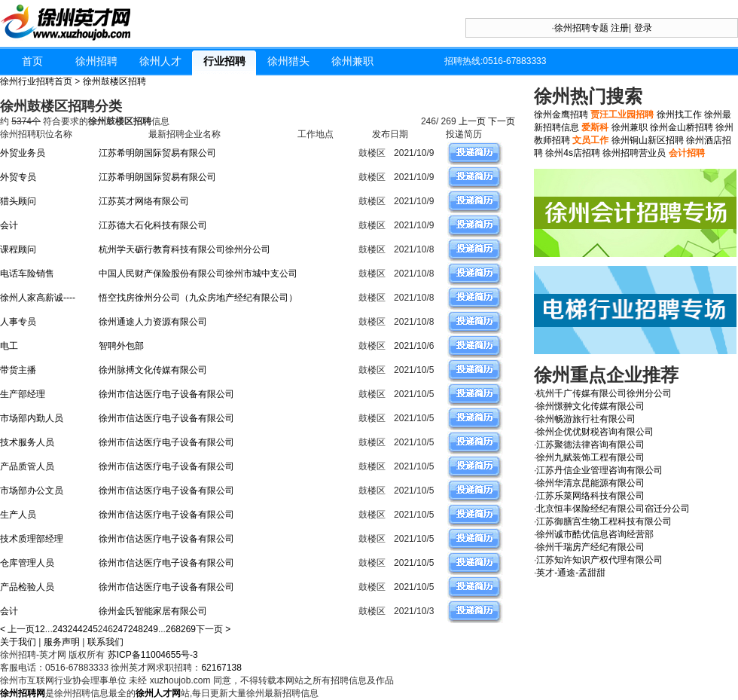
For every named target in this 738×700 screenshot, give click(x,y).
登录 (643, 28)
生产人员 (18, 515)
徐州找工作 (679, 115)
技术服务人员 (27, 442)
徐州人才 (160, 61)
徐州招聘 (96, 61)
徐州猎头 (288, 61)
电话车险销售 (27, 274)
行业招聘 (224, 61)
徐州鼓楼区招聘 (114, 81)
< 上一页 (17, 629)
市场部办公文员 (32, 491)
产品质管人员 (27, 466)
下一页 (503, 121)
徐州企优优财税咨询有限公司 (595, 432)
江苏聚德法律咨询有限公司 (590, 445)
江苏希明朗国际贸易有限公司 (157, 153)
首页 (32, 61)
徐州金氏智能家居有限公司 (153, 611)
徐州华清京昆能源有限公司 (590, 483)
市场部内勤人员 (32, 418)
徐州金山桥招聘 (682, 127)
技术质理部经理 (32, 539)
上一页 (473, 121)
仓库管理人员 (27, 563)
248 (136, 629)
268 (173, 629)
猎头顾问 (18, 201)
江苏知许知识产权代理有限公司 (599, 560)
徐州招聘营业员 (634, 153)
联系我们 (105, 642)
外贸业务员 (23, 153)
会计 (9, 225)
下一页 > (213, 629)
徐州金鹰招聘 (561, 115)
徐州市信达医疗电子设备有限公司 (166, 394)
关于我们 (18, 642)
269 (188, 629)
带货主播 (18, 370)
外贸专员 (18, 177)
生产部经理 (23, 394)
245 (90, 629)
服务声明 (62, 642)
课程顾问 (18, 249)
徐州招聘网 (23, 693)
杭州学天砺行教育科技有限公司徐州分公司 (184, 249)
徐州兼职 (352, 61)
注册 (620, 28)
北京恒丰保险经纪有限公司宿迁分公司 (613, 509)
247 (120, 629)
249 (151, 629)
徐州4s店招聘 (573, 153)
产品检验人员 (27, 587)
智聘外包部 (121, 346)
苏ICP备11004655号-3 (153, 655)
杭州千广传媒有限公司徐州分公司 (604, 393)
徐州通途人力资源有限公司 (153, 322)
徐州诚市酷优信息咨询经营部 (595, 534)
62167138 (221, 668)
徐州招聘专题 (581, 28)
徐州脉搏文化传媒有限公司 (153, 370)
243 (60, 629)
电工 (9, 346)
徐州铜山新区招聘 (648, 140)
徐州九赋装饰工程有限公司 (590, 457)
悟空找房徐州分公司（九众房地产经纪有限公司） (198, 298)
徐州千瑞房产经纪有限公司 (590, 547)
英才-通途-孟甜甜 (571, 573)
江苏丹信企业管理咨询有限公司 (599, 470)
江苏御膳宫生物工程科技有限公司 (604, 521)
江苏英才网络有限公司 (144, 201)
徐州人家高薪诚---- (38, 298)
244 (75, 629)
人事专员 (18, 322)
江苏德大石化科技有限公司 (153, 225)
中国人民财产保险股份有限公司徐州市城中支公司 (198, 274)
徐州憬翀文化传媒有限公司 (590, 406)
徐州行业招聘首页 (36, 81)
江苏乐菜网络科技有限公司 (590, 496)
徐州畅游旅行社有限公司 (586, 419)
